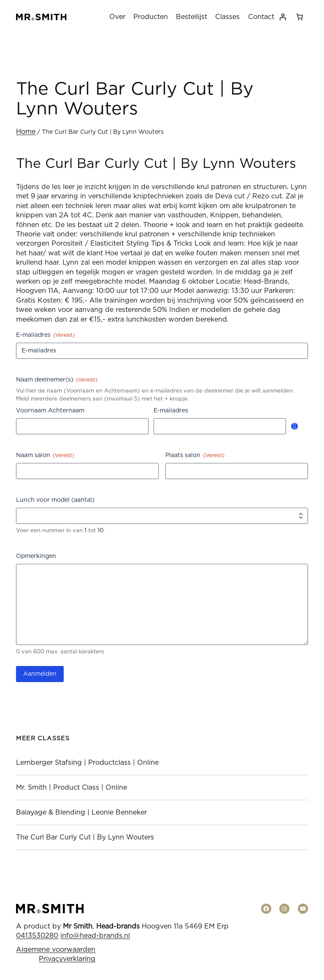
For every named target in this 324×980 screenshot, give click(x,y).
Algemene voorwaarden (56, 950)
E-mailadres (45, 335)
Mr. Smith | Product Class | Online (72, 788)
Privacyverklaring (67, 959)
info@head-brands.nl (95, 936)
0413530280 (37, 936)
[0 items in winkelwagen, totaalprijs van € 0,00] (300, 17)
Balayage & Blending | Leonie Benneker (81, 812)
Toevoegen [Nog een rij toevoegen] (294, 426)
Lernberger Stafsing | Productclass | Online (87, 763)
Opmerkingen (36, 556)
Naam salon (45, 456)
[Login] (283, 17)
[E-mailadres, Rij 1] (220, 426)
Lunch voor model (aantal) (55, 500)
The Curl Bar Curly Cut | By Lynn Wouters (85, 837)
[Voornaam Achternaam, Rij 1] (82, 426)
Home (26, 132)
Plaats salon (195, 456)
